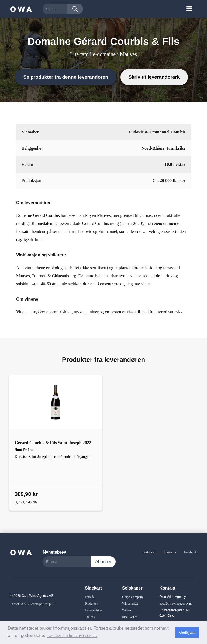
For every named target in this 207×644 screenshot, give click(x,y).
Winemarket (130, 604)
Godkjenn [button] (187, 632)
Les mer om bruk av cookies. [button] (72, 636)
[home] (21, 9)
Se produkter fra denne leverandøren (66, 77)
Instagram (150, 552)
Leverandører (94, 610)
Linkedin (170, 552)
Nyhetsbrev (54, 552)
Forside (90, 597)
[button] (189, 9)
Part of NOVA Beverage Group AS (33, 604)
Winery (127, 610)
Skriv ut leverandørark (154, 77)
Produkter (91, 604)
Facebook (190, 552)
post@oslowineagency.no (176, 604)
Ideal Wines (130, 617)
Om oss (90, 617)
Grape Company (133, 597)
